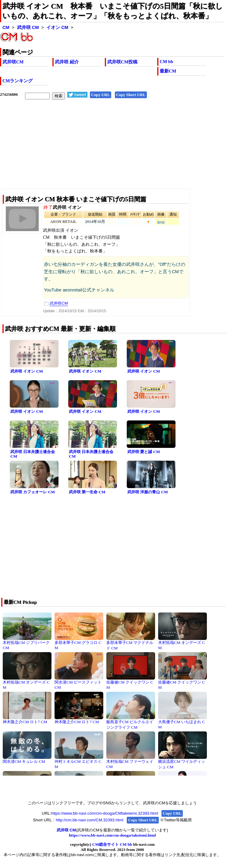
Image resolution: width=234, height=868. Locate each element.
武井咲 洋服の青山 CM (148, 492)
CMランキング (18, 81)
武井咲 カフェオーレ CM (33, 492)
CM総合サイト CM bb (112, 844)
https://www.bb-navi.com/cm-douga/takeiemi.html (112, 835)
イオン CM (57, 27)
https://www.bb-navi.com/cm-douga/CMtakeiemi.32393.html (104, 813)
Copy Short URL (131, 95)
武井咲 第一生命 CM (87, 492)
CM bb (166, 62)
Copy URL (101, 95)
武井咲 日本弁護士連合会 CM (33, 454)
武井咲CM (13, 62)
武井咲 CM (28, 27)
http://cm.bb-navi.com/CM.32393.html (89, 820)
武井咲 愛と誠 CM (144, 452)
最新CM (168, 71)
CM (6, 27)
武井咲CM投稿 (122, 62)
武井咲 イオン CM (27, 371)
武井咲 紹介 (67, 62)
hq (159, 222)
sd (163, 222)
